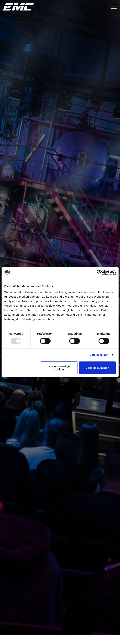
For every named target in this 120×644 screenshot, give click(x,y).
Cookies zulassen (97, 368)
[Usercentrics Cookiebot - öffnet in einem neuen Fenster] (99, 272)
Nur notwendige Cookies (59, 368)
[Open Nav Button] (114, 7)
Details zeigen (99, 355)
